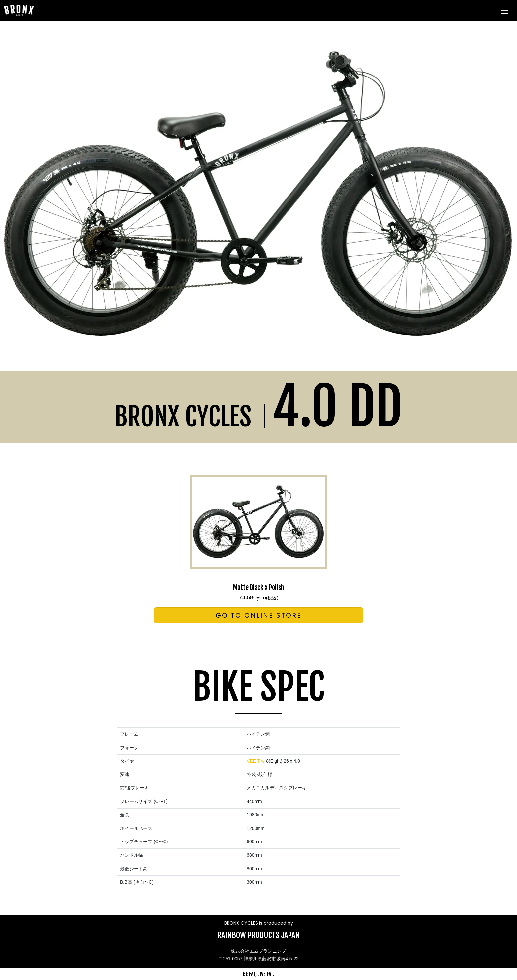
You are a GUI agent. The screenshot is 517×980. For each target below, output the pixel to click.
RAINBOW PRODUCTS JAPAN (258, 935)
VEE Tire (256, 761)
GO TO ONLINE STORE (259, 615)
